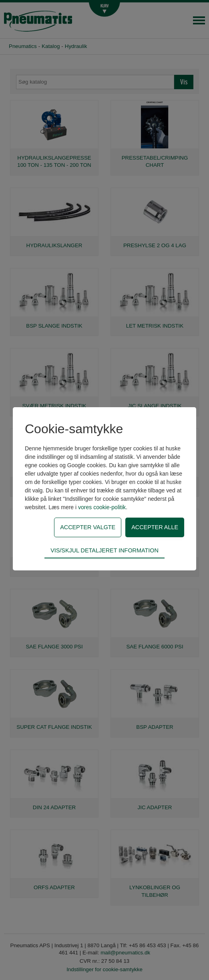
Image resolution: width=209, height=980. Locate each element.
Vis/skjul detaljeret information (104, 550)
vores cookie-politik (102, 507)
